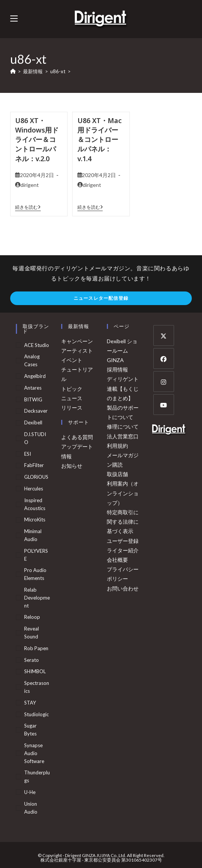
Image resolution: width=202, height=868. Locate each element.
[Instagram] (164, 382)
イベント (72, 360)
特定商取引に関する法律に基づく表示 (123, 522)
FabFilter (34, 465)
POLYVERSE (36, 555)
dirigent (30, 185)
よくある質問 (77, 437)
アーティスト (77, 351)
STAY (30, 703)
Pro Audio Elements (35, 574)
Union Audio (31, 808)
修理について (123, 426)
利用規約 (117, 446)
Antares (33, 388)
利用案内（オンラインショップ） (123, 493)
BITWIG (33, 399)
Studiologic (36, 714)
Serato (32, 660)
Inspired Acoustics (35, 504)
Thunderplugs (37, 776)
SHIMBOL (35, 671)
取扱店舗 (117, 474)
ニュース (72, 398)
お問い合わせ (123, 588)
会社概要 (117, 560)
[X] (164, 335)
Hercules (34, 489)
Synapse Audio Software (34, 753)
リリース (72, 408)
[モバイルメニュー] (14, 19)
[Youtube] (164, 405)
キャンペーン (77, 341)
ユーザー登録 (123, 541)
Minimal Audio (33, 535)
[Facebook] (164, 358)
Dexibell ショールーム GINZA (122, 351)
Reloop (32, 617)
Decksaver (36, 411)
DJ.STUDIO (35, 438)
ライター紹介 (123, 550)
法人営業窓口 (123, 436)
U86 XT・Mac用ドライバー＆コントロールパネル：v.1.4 (99, 140)
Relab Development (37, 598)
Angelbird (35, 376)
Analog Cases (32, 360)
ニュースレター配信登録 (101, 298)
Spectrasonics (37, 687)
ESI (28, 454)
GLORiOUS (36, 477)
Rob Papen (36, 648)
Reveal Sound (32, 633)
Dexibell (33, 422)
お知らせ (72, 466)
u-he (30, 792)
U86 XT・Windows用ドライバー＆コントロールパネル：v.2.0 (37, 140)
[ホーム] (13, 71)
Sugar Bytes (30, 730)
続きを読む (28, 207)
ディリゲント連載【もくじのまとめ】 (123, 388)
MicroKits (35, 520)
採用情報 (117, 369)
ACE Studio (37, 345)
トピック (72, 389)
